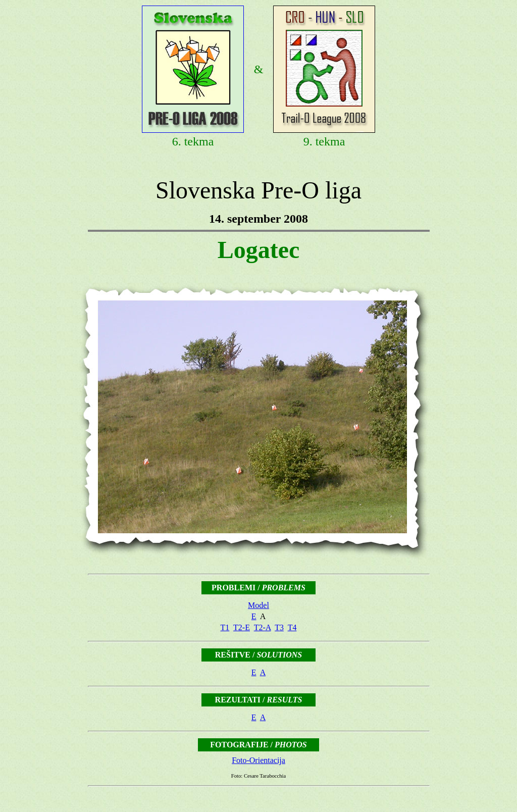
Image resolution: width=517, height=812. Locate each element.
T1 (225, 627)
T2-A (263, 627)
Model (258, 605)
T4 (292, 627)
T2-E (242, 627)
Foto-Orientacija (258, 760)
